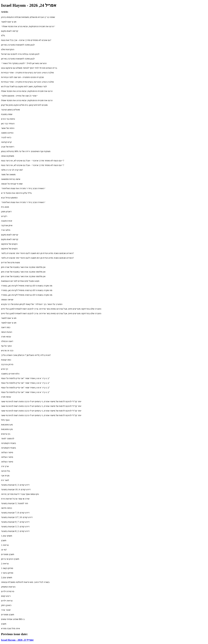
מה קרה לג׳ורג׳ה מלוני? (12, 170)
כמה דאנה (6, 327)
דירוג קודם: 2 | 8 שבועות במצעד (15, 531)
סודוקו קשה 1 (7, 568)
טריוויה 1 (5, 545)
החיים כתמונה (7, 133)
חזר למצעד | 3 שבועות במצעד (15, 503)
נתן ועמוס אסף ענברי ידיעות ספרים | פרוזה (20, 494)
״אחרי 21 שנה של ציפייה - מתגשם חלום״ (19, 96)
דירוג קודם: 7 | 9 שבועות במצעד (15, 522)
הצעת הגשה (7, 332)
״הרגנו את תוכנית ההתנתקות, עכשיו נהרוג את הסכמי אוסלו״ (28, 26)
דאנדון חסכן (6, 212)
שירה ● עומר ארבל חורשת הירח (15, 499)
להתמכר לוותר (8, 439)
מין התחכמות (7, 425)
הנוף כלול (5, 420)
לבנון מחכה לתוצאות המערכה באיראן (18, 45)
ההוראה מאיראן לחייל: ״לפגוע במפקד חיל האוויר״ (24, 63)
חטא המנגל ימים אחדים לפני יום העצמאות (20, 281)
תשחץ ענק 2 (7, 577)
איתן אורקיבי (7, 225)
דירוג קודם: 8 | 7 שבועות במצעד (15, 513)
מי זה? (4, 550)
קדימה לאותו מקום (10, 31)
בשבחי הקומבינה (8, 443)
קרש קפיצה (6, 142)
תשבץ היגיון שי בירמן (10, 559)
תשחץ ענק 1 (7, 536)
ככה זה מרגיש (7, 351)
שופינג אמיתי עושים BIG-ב (13, 619)
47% (3, 36)
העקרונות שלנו (8, 49)
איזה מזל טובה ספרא (10, 628)
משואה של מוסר (8, 174)
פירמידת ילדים (8, 591)
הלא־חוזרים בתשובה (10, 374)
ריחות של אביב (8, 147)
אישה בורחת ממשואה (11, 179)
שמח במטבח (7, 114)
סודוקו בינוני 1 (7, 573)
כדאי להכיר (6, 137)
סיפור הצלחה (7, 452)
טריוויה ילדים (7, 601)
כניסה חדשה (6, 508)
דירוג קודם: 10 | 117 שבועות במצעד (17, 517)
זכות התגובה (7, 221)
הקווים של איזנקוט (9, 244)
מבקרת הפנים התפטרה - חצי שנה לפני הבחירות (22, 77)
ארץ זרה (5, 466)
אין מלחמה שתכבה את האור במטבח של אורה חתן (23, 267)
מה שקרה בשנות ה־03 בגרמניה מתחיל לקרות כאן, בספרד (27, 286)
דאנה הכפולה (7, 341)
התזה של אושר (8, 128)
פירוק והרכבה (7, 364)
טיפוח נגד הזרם (8, 119)
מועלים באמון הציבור (10, 110)
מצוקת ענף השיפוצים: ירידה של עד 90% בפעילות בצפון (26, 151)
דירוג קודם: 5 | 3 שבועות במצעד (15, 527)
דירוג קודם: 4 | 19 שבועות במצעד (16, 489)
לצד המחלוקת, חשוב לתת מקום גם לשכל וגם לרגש (24, 86)
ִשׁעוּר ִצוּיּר (6, 610)
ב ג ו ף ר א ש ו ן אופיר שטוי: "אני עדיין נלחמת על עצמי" (25, 378)
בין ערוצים (6, 434)
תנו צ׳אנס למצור (9, 22)
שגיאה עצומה (7, 300)
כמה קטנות (6, 360)
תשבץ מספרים (8, 554)
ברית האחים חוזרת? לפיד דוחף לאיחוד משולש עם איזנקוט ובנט (29, 68)
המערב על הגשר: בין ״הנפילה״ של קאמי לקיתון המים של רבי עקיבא (32, 304)
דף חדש (5, 369)
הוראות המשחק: (8, 587)
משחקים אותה (8, 156)
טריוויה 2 (5, 564)
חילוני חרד (6, 230)
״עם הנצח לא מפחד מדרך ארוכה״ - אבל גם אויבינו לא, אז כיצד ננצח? (32, 161)
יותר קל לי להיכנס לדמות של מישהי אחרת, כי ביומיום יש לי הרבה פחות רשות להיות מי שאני (41, 401)
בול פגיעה (6, 471)
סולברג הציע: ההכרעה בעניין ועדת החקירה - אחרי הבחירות (27, 73)
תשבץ (4, 540)
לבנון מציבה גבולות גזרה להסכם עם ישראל (20, 54)
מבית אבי (5, 476)
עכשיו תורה (6, 337)
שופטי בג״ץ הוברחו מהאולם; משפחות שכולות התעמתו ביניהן (28, 17)
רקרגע (4, 216)
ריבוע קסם (6, 596)
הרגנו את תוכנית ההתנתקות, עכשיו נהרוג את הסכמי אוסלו (27, 91)
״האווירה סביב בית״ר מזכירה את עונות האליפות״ (23, 188)
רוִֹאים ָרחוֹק (6, 605)
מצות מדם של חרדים (10, 263)
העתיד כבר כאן (8, 124)
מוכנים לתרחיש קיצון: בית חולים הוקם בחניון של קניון (24, 105)
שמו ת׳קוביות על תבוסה (12, 184)
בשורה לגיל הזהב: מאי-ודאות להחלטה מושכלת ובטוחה (25, 582)
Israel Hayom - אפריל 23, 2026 (17, 640)
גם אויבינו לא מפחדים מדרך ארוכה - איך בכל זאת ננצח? (26, 40)
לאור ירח (5, 480)
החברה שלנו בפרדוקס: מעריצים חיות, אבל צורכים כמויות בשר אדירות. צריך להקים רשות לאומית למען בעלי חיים (51, 309)
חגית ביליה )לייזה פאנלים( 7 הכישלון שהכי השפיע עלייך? (26, 355)
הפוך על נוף (6, 346)
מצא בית (5, 207)
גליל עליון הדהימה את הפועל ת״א (16, 193)
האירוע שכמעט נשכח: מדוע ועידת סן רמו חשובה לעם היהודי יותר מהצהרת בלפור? (37, 253)
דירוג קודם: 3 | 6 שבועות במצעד (15, 485)
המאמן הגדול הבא (9, 198)
